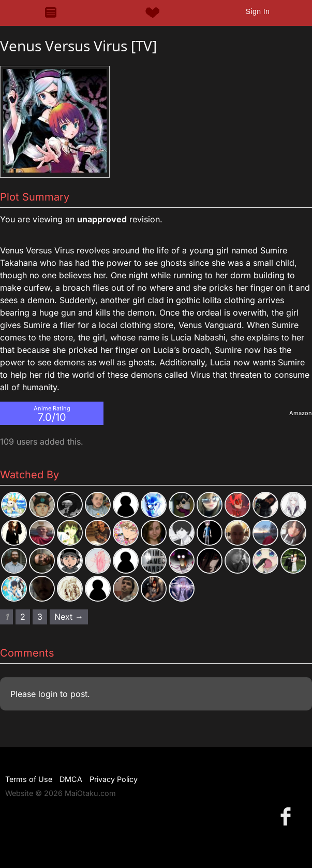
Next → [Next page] (69, 617)
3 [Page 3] (40, 617)
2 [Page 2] (23, 617)
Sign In (258, 11)
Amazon (301, 413)
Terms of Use (29, 779)
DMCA (71, 779)
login (48, 694)
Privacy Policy (114, 779)
